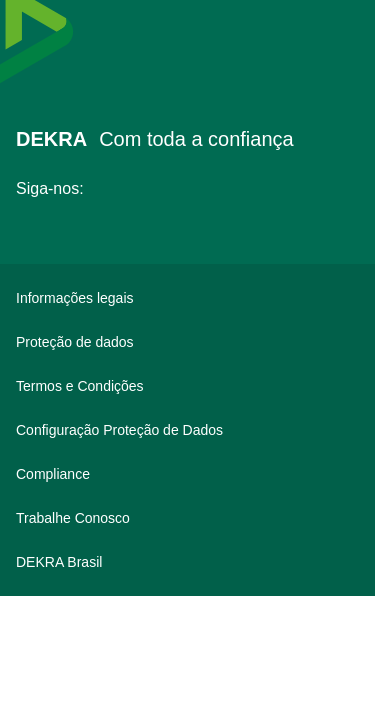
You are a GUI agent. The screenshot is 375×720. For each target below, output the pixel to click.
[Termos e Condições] (187, 386)
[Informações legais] (187, 298)
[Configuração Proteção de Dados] (187, 430)
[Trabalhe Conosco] (187, 518)
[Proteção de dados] (187, 342)
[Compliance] (187, 474)
